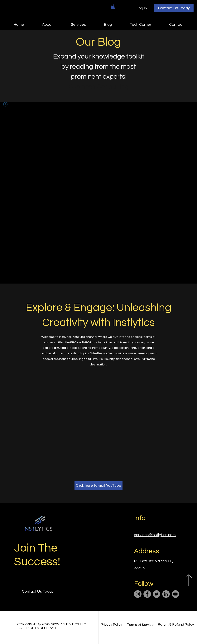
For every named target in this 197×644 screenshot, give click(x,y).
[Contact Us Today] (174, 8)
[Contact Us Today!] (38, 591)
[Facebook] (147, 594)
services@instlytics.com (155, 535)
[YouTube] (175, 594)
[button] (113, 7)
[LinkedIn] (166, 594)
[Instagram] (138, 594)
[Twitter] (157, 594)
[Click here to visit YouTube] (98, 486)
